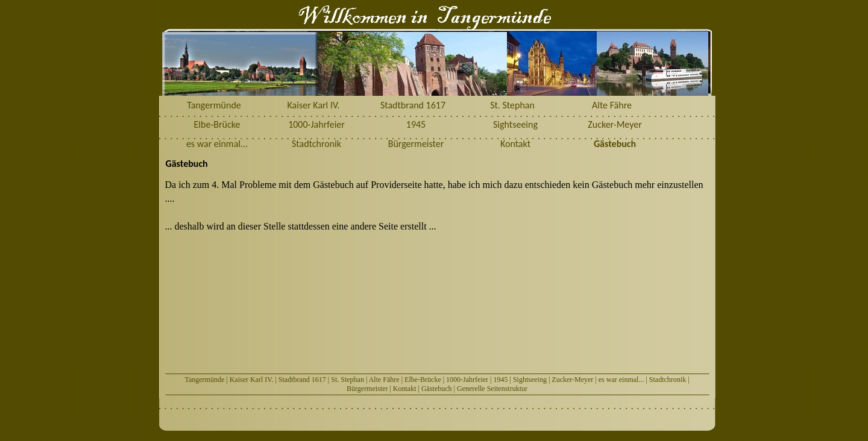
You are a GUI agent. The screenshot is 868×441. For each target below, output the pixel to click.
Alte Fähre (384, 380)
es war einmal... (621, 380)
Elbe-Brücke (423, 380)
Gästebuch (437, 389)
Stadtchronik (668, 380)
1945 (500, 380)
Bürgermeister (367, 389)
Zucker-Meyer (572, 380)
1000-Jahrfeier (467, 380)
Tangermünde (204, 380)
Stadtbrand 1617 (302, 380)
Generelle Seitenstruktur (492, 389)
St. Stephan (348, 380)
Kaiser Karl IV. (252, 380)
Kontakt (405, 389)
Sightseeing (530, 380)
